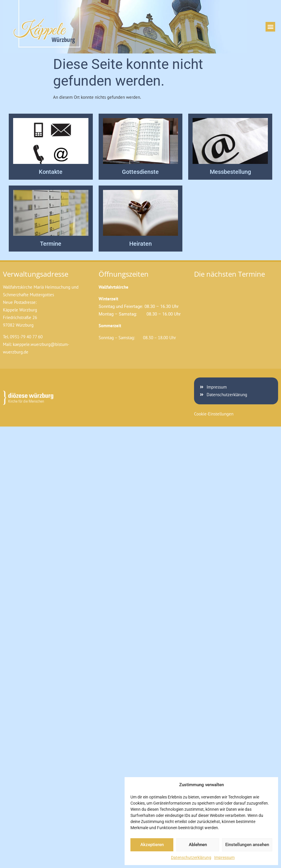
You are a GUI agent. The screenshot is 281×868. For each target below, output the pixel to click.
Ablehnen (198, 845)
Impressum (224, 857)
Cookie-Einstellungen (214, 414)
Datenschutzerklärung (191, 857)
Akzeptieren (152, 845)
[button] (270, 27)
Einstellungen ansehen (247, 845)
